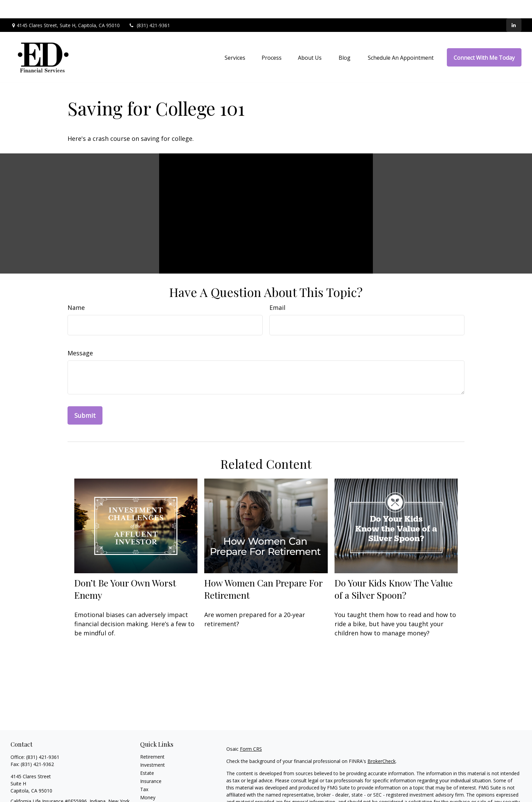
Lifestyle (149, 787)
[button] (235, 39)
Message (80, 335)
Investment (153, 747)
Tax (144, 771)
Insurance (151, 763)
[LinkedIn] (514, 7)
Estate (147, 755)
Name (76, 289)
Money (148, 779)
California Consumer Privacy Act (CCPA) (450, 796)
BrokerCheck (382, 743)
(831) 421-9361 (149, 7)
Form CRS (251, 731)
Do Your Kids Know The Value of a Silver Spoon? (394, 570)
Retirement (152, 738)
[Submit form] (85, 397)
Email (277, 289)
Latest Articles (156, 795)
